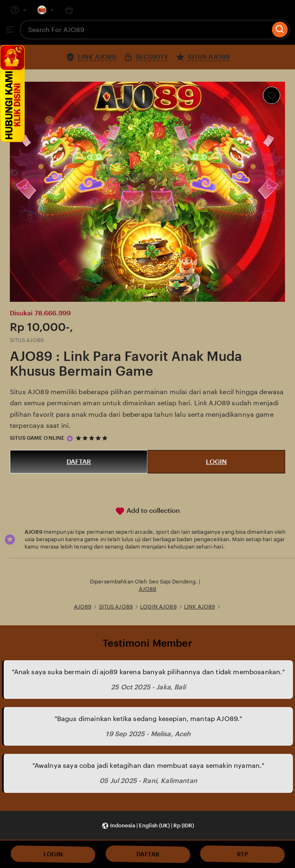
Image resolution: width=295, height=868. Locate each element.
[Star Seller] (70, 439)
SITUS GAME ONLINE (37, 438)
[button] (148, 826)
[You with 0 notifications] (46, 10)
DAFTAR (79, 462)
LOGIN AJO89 (158, 607)
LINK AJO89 (199, 607)
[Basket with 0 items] (69, 10)
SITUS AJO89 (116, 607)
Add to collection (147, 511)
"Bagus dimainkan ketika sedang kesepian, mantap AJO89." (149, 719)
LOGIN (216, 462)
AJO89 (148, 589)
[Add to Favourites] (272, 95)
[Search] (280, 30)
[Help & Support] (18, 10)
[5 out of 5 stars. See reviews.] (93, 438)
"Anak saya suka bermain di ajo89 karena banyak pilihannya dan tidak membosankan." (149, 672)
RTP (242, 854)
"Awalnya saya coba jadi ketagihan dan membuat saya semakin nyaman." (149, 766)
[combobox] (145, 30)
